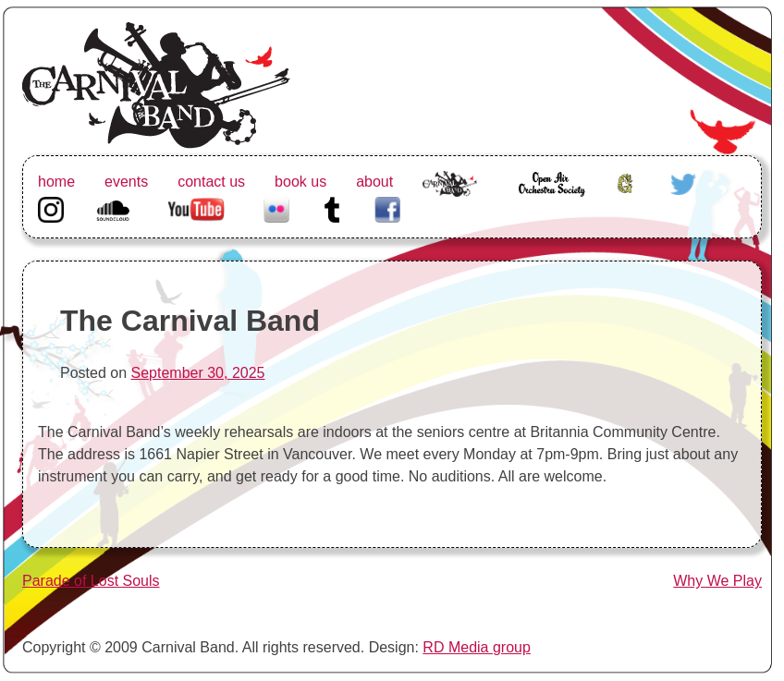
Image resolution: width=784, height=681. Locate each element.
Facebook (387, 207)
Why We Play (717, 581)
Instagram (51, 207)
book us (300, 182)
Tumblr (332, 207)
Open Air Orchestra (551, 193)
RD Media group (477, 647)
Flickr (276, 207)
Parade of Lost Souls (91, 581)
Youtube (194, 207)
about (374, 182)
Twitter (683, 182)
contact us (211, 182)
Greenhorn (628, 182)
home (56, 182)
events (126, 182)
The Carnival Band (450, 204)
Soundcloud (116, 207)
